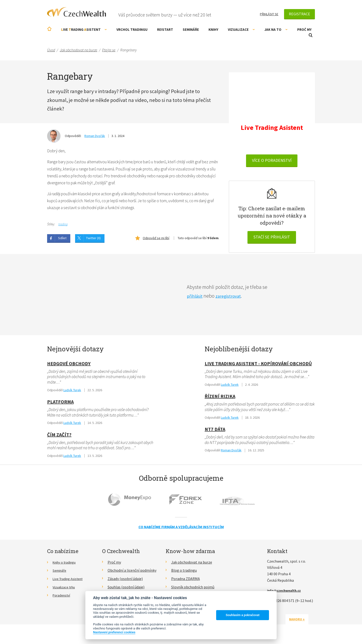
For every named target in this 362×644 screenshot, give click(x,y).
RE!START (165, 29)
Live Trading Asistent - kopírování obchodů (258, 366)
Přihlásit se (269, 14)
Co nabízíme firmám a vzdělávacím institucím (181, 530)
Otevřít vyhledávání (311, 35)
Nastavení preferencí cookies (114, 632)
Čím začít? (59, 438)
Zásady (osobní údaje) (125, 582)
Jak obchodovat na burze (192, 566)
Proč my (304, 29)
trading (63, 226)
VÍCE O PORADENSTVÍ (272, 161)
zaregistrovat (232, 298)
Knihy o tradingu (66, 566)
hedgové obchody (69, 366)
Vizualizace (241, 29)
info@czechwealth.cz (286, 594)
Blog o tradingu (184, 574)
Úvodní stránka (49, 29)
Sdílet (62, 240)
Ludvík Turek (72, 393)
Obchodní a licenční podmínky (132, 574)
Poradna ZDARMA (186, 582)
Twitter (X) (93, 240)
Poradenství (63, 599)
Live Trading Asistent (70, 582)
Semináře (191, 29)
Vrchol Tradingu (132, 29)
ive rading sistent (84, 29)
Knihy (213, 29)
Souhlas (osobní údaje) (126, 591)
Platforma (60, 404)
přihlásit (196, 298)
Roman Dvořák (95, 136)
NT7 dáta (215, 432)
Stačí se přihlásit (272, 238)
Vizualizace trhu (66, 591)
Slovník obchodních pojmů (193, 591)
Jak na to (276, 29)
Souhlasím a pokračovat (243, 615)
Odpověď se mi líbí (156, 240)
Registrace (299, 14)
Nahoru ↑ (303, 623)
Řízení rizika (220, 399)
